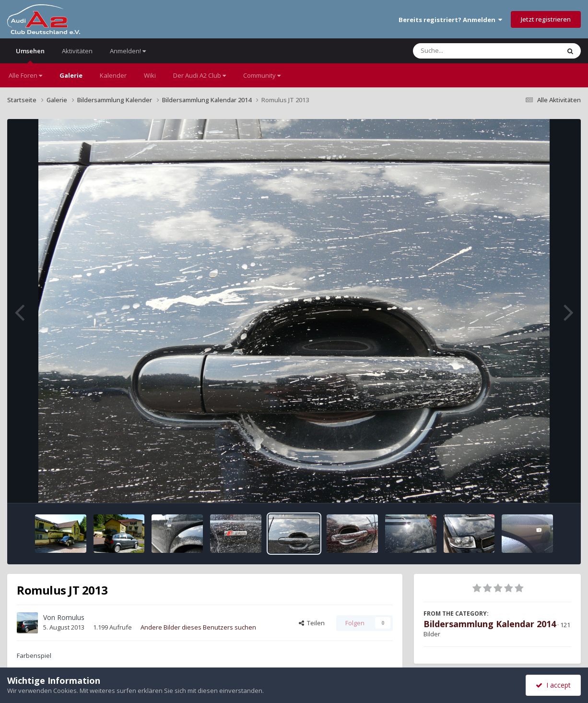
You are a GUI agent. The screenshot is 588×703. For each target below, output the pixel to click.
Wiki (150, 75)
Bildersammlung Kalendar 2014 (490, 624)
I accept (553, 685)
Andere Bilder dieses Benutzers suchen (198, 627)
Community (262, 75)
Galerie (71, 75)
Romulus (71, 617)
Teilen (312, 623)
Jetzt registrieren (546, 19)
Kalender (113, 75)
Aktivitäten (77, 51)
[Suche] (467, 51)
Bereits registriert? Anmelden (450, 20)
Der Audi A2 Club (200, 75)
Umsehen (30, 55)
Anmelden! (128, 51)
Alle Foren (25, 75)
